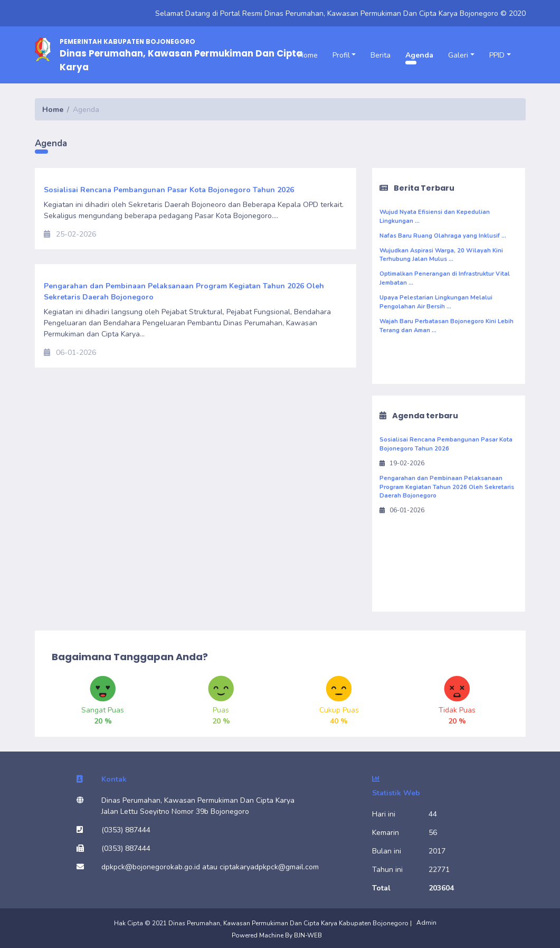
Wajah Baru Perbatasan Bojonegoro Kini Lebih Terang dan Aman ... (447, 326)
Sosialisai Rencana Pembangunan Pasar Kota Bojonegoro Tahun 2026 (446, 444)
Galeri (458, 55)
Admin (426, 923)
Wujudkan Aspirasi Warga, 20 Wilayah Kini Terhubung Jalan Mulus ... (441, 255)
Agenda (419, 55)
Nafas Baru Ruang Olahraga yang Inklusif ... (443, 236)
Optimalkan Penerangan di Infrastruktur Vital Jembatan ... (445, 278)
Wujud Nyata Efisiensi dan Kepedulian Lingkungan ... (435, 217)
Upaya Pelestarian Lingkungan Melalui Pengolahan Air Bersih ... (436, 302)
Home (308, 55)
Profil (341, 55)
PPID (497, 55)
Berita (381, 55)
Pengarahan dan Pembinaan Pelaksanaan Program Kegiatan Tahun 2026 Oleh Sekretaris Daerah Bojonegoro (447, 487)
